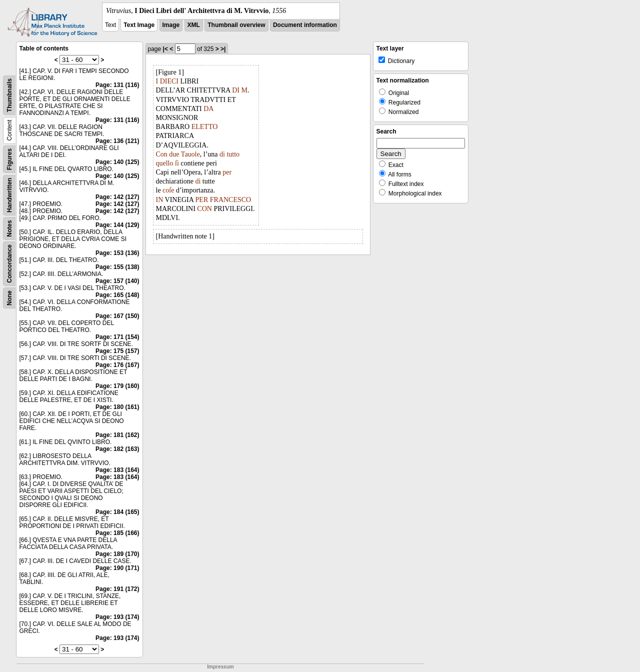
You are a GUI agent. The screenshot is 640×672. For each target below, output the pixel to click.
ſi (177, 163)
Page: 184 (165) (117, 512)
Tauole (190, 154)
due (174, 154)
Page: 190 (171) (117, 568)
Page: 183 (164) (117, 470)
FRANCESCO (230, 200)
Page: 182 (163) (117, 449)
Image (171, 25)
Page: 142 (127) (117, 197)
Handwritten (9, 195)
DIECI (169, 81)
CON (204, 209)
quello (165, 163)
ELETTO (205, 127)
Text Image (139, 25)
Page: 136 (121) (117, 141)
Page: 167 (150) (117, 316)
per (227, 172)
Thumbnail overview (236, 25)
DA (208, 109)
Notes (9, 228)
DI (236, 90)
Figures (9, 159)
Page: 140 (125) (117, 162)
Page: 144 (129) (117, 225)
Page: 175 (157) (117, 351)
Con (162, 154)
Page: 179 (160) (117, 386)
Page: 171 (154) (117, 337)
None (9, 298)
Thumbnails (9, 95)
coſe (168, 190)
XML (194, 25)
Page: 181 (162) (117, 435)
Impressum (220, 667)
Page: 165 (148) (117, 295)
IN (160, 200)
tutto (233, 154)
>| (223, 49)
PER (202, 200)
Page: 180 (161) (117, 407)
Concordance (9, 264)
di (222, 154)
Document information (305, 25)
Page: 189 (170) (117, 554)
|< (165, 49)
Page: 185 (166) (117, 533)
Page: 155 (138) (117, 267)
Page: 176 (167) (117, 365)
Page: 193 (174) (117, 617)
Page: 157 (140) (117, 281)
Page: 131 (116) (117, 85)
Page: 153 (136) (117, 253)
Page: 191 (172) (117, 589)
